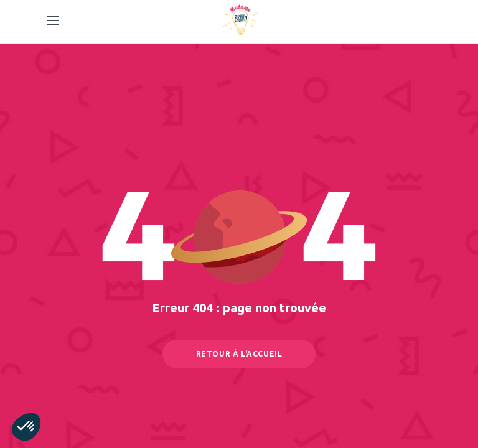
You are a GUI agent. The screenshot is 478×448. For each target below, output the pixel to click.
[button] (26, 427)
